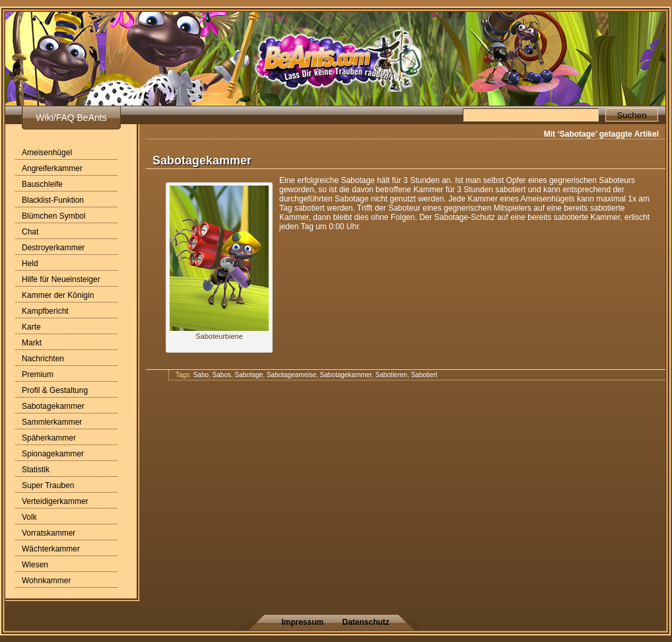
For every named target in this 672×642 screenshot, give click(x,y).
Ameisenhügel (47, 153)
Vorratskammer (49, 533)
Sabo (201, 375)
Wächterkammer (51, 549)
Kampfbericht (45, 311)
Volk (29, 517)
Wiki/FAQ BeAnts (71, 118)
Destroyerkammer (53, 248)
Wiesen (35, 565)
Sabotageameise (291, 375)
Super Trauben (48, 485)
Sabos (222, 375)
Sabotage (249, 375)
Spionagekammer (53, 454)
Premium (38, 374)
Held (30, 264)
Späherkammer (49, 438)
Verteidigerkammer (55, 501)
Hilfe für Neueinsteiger (61, 279)
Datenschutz (366, 622)
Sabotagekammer (53, 406)
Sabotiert (424, 375)
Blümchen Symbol (54, 216)
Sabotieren (391, 375)
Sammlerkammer (52, 422)
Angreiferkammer (52, 168)
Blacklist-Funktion (53, 200)
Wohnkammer (46, 581)
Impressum (302, 622)
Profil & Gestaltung (55, 390)
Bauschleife (42, 184)
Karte (31, 327)
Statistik (36, 470)
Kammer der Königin (58, 295)
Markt (32, 343)
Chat (30, 232)
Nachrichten (43, 359)
